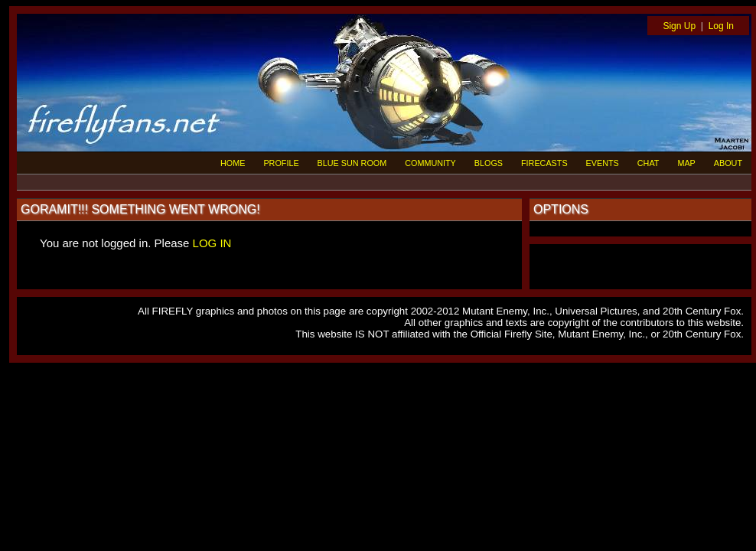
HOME (233, 163)
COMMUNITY (430, 163)
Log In (721, 26)
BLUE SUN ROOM (352, 163)
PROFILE (281, 163)
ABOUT (728, 163)
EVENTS (603, 163)
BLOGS (489, 163)
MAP (686, 163)
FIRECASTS (544, 163)
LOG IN (212, 243)
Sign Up (679, 26)
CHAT (648, 163)
